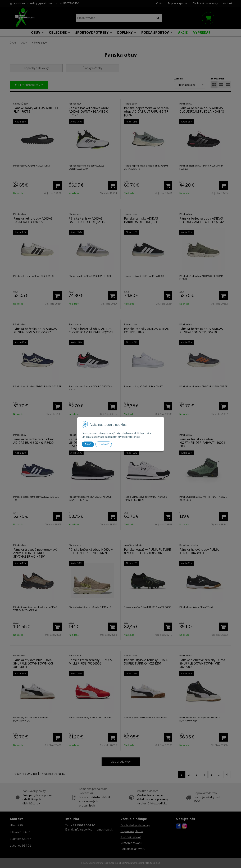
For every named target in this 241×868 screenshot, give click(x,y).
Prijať (88, 444)
